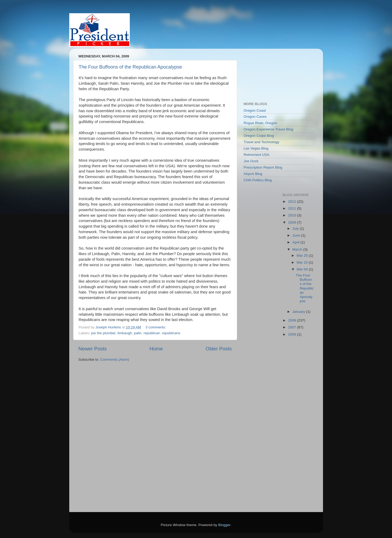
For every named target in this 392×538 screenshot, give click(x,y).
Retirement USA (257, 155)
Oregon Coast (255, 110)
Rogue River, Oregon (260, 123)
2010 (293, 215)
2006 (293, 334)
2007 (293, 327)
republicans (171, 333)
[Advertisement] (268, 73)
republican (152, 333)
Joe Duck (251, 161)
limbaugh (125, 333)
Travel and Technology (262, 142)
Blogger (224, 525)
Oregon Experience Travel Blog (269, 129)
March (298, 249)
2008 (293, 320)
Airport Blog (253, 174)
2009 (293, 222)
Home (156, 349)
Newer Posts (93, 349)
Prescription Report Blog (263, 167)
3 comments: (156, 327)
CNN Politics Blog (258, 180)
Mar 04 (303, 269)
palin (138, 333)
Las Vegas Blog (256, 148)
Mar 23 (303, 262)
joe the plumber (103, 333)
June (297, 235)
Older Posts (219, 349)
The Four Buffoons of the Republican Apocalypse (130, 67)
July (296, 229)
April (296, 242)
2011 (293, 208)
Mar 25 (303, 256)
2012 (293, 202)
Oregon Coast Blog (259, 136)
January (299, 312)
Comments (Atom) (115, 360)
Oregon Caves (255, 117)
